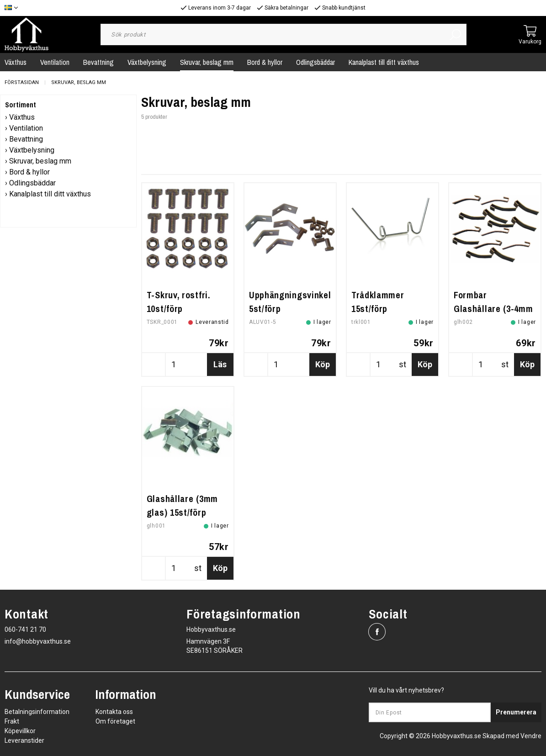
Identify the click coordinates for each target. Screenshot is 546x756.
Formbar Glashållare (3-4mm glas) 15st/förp (493, 309)
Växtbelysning (147, 62)
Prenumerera (516, 712)
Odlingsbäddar (315, 62)
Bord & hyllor (265, 62)
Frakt (12, 721)
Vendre (531, 736)
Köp (323, 364)
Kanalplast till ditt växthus (384, 62)
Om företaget (115, 721)
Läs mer (220, 368)
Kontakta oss (114, 712)
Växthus (22, 117)
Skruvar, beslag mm (207, 62)
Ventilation (55, 62)
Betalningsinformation (37, 712)
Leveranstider (24, 740)
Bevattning (98, 62)
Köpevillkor (20, 731)
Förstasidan (22, 82)
